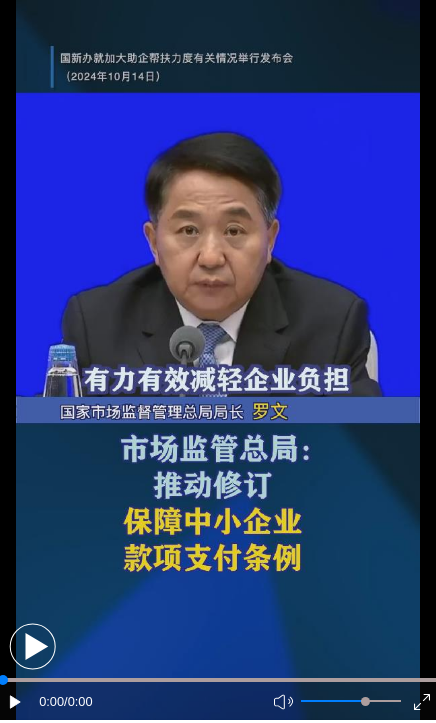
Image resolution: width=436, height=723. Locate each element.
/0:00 (78, 701)
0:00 (51, 701)
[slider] (365, 701)
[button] (32, 646)
